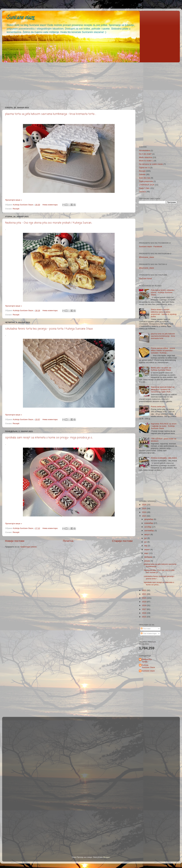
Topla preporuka (146, 181)
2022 (144, 590)
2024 (144, 512)
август (147, 534)
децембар (149, 519)
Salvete (142, 174)
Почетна (68, 541)
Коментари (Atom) (29, 547)
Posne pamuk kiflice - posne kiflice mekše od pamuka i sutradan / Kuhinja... (163, 350)
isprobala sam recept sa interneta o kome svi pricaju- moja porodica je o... (49, 438)
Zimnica (142, 192)
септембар (149, 531)
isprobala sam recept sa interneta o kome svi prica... (159, 583)
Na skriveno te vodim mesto (151, 164)
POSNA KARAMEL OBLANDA (164, 458)
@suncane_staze (147, 257)
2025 (144, 508)
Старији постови (122, 541)
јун (146, 542)
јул (146, 538)
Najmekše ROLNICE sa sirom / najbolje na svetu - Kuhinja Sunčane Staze (164, 426)
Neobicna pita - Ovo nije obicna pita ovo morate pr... (159, 571)
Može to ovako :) (146, 161)
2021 (144, 594)
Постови (146, 629)
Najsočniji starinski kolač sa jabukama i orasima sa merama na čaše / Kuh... (163, 389)
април (147, 549)
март (147, 553)
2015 (144, 617)
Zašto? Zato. (144, 188)
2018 (144, 605)
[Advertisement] (88, 83)
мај (146, 546)
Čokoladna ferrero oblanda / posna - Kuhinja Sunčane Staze (163, 292)
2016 (144, 613)
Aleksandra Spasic (147, 660)
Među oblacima (146, 157)
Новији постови (15, 541)
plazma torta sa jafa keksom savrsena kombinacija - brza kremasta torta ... (51, 114)
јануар (147, 561)
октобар (148, 527)
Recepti (16, 209)
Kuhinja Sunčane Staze (148, 666)
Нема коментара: (50, 205)
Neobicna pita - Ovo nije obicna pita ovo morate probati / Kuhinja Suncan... (49, 223)
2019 (144, 602)
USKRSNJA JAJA (147, 185)
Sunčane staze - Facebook (151, 247)
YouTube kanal (145, 279)
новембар (149, 523)
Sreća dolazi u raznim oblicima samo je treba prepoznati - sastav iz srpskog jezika (164, 313)
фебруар (149, 557)
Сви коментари (149, 634)
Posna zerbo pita (158, 407)
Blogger (107, 857)
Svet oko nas (145, 178)
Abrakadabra (145, 150)
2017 (144, 609)
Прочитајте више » (14, 200)
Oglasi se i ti (144, 168)
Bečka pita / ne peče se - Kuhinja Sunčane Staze (161, 369)
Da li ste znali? (145, 154)
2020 (144, 598)
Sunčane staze (20, 18)
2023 (144, 516)
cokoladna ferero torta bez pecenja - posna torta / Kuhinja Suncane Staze (49, 329)
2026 (144, 505)
